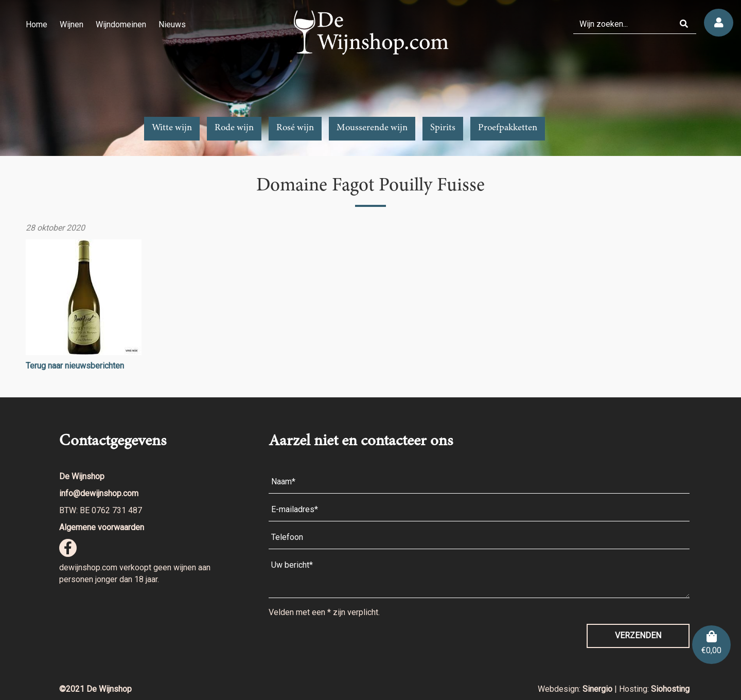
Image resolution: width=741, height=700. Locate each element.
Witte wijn (172, 128)
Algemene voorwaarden (102, 527)
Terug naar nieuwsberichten (75, 366)
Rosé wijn (295, 128)
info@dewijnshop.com (99, 493)
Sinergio (598, 689)
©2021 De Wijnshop (95, 689)
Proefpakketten (508, 128)
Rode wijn (234, 128)
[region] (370, 78)
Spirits (443, 128)
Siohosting (670, 689)
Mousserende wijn (372, 128)
